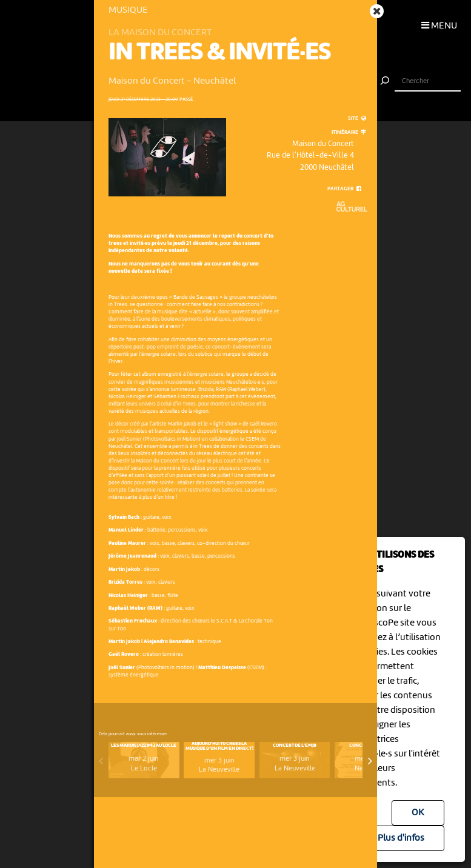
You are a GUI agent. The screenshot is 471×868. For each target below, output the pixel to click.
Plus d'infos (401, 838)
